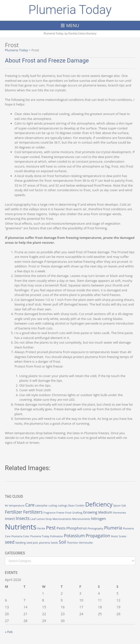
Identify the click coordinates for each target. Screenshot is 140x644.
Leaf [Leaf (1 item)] (33, 519)
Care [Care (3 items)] (30, 505)
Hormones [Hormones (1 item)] (120, 513)
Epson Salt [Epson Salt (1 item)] (120, 506)
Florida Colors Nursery (83, 33)
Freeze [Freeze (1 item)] (60, 513)
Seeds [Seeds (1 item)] (54, 543)
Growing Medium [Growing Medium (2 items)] (98, 512)
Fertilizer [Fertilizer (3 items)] (14, 512)
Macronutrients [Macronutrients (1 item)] (62, 519)
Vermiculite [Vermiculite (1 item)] (86, 543)
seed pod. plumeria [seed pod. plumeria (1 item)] (38, 543)
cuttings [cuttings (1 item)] (62, 506)
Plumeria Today (70, 10)
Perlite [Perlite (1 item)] (41, 528)
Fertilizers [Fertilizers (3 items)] (33, 512)
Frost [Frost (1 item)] (68, 513)
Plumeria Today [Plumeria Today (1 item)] (40, 536)
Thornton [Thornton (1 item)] (72, 543)
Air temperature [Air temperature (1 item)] (15, 506)
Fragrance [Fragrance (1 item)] (49, 513)
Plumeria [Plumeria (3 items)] (113, 528)
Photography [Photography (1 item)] (95, 528)
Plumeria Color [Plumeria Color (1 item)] (20, 536)
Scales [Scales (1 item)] (123, 536)
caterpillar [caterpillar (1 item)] (41, 506)
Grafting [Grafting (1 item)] (77, 513)
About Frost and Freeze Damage (47, 61)
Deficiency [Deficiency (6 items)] (99, 504)
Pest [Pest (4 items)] (51, 528)
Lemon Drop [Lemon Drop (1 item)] (44, 519)
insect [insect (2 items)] (10, 518)
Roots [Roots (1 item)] (115, 536)
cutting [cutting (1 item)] (53, 506)
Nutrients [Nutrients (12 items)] (21, 527)
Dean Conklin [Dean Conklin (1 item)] (76, 506)
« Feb (9, 632)
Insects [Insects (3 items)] (23, 518)
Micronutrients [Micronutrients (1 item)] (81, 519)
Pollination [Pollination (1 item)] (57, 536)
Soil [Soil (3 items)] (62, 542)
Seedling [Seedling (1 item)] (20, 543)
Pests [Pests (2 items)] (61, 528)
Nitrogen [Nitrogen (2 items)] (98, 518)
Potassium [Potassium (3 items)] (74, 536)
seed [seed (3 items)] (10, 542)
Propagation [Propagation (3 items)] (98, 536)
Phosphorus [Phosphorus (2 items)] (77, 528)
